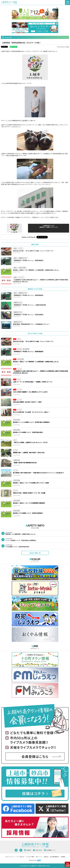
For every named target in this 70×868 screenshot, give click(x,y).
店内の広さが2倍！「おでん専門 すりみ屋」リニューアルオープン (33, 341)
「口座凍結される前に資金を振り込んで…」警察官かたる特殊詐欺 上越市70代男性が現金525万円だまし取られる (41, 372)
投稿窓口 (28, 850)
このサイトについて (10, 857)
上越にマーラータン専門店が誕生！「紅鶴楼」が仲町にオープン (33, 382)
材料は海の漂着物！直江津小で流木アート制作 (27, 402)
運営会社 (46, 857)
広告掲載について (50, 850)
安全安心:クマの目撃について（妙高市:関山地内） (28, 432)
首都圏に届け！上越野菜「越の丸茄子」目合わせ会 (29, 452)
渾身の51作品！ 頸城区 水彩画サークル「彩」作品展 (29, 493)
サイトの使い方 (20, 857)
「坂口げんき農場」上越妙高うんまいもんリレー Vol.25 (30, 442)
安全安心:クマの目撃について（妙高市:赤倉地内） (28, 513)
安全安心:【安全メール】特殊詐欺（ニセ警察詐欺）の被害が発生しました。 (36, 362)
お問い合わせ (38, 850)
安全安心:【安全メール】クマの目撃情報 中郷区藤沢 (29, 503)
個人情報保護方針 (55, 857)
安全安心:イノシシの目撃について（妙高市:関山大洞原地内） (32, 422)
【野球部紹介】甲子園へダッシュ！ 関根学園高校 (28, 351)
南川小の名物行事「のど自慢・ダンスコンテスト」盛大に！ (31, 412)
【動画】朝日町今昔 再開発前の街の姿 (25, 463)
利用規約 (63, 857)
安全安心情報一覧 (35, 553)
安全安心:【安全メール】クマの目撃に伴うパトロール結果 (31, 483)
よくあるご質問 (30, 857)
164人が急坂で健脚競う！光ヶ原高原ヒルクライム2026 (30, 392)
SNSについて (39, 857)
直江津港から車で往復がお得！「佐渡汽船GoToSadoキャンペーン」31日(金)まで (38, 473)
